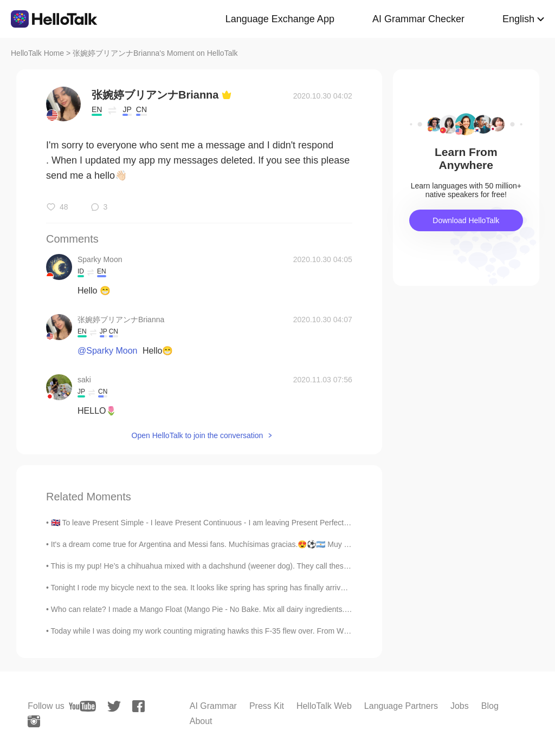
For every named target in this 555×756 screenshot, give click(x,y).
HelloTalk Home (37, 53)
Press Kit (267, 706)
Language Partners (401, 706)
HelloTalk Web (324, 706)
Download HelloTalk (466, 220)
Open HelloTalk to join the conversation (198, 435)
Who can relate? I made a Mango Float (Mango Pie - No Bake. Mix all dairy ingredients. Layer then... (220, 609)
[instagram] (34, 721)
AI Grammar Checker (418, 19)
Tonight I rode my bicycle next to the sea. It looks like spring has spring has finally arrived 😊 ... (210, 588)
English (518, 19)
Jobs (460, 706)
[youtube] (82, 706)
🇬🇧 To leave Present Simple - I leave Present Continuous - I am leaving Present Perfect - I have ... (215, 523)
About (201, 721)
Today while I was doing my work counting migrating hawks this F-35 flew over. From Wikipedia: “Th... (221, 631)
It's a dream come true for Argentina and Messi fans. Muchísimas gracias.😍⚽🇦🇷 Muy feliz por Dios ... (224, 544)
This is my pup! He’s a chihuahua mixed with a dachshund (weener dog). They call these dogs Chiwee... (226, 566)
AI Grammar (213, 706)
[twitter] (114, 706)
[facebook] (138, 706)
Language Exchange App (280, 19)
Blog (490, 706)
